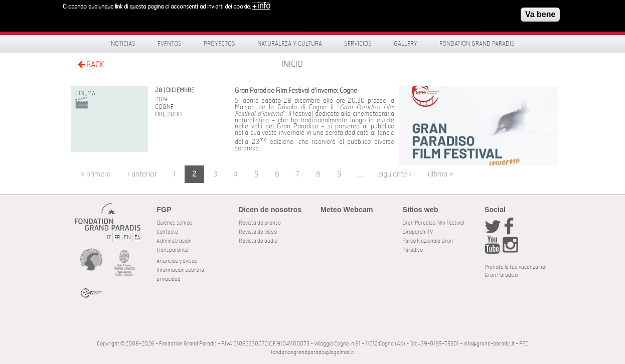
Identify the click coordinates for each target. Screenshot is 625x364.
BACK (91, 64)
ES (137, 237)
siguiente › (395, 174)
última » (440, 174)
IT (109, 237)
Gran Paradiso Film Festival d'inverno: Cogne (296, 91)
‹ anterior (142, 174)
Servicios (358, 44)
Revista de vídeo (258, 232)
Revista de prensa (260, 223)
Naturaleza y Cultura (290, 44)
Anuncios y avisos (177, 261)
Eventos (170, 44)
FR (117, 237)
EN (127, 237)
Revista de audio (258, 241)
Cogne (164, 107)
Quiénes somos (174, 223)
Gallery (406, 44)
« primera (96, 174)
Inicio (292, 64)
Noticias (123, 44)
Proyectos (219, 44)
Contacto (167, 232)
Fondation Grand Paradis (477, 44)
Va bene (540, 12)
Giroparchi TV (418, 232)
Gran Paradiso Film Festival (433, 223)
